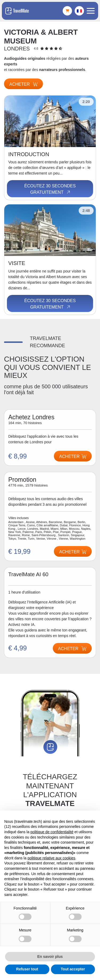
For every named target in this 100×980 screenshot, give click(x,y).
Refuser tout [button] (27, 969)
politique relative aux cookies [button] (51, 858)
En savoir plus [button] (50, 957)
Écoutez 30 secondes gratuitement (50, 189)
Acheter (23, 84)
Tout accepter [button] (73, 969)
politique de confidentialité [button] (52, 832)
